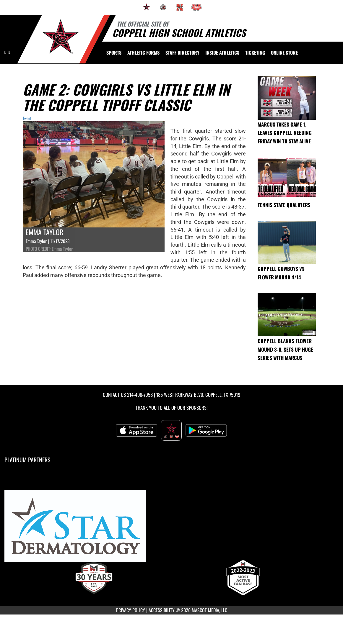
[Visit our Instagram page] (6, 52)
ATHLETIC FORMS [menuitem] (143, 53)
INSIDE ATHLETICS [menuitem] (222, 53)
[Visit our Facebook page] (9, 52)
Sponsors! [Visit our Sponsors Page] (197, 408)
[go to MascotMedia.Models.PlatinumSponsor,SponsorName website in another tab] (171, 529)
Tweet (27, 118)
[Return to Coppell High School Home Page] (61, 39)
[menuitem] (147, 7)
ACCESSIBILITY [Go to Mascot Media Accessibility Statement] (162, 610)
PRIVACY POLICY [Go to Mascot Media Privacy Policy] (131, 610)
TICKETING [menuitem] (255, 53)
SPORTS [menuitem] (114, 53)
